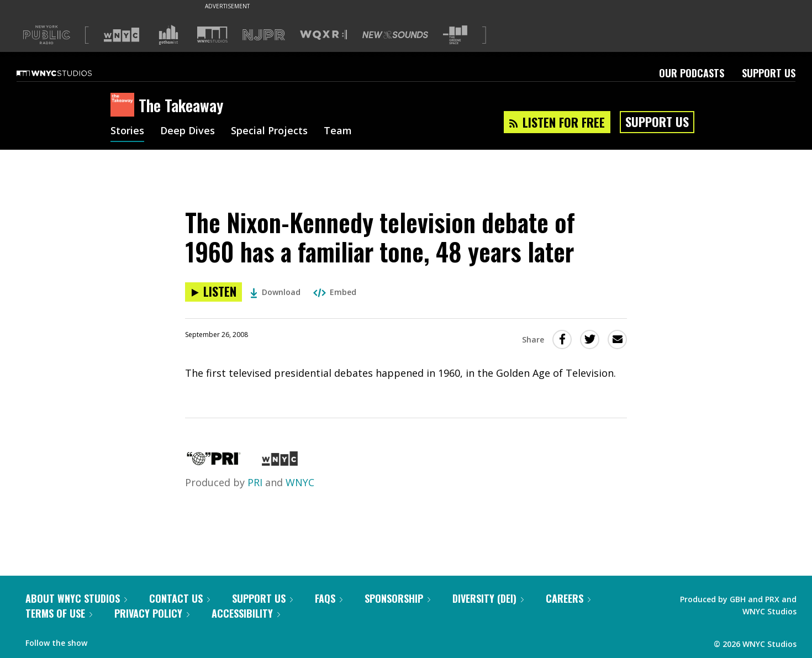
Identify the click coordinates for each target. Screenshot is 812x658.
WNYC (300, 482)
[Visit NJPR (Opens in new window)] (264, 35)
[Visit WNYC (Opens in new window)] (122, 35)
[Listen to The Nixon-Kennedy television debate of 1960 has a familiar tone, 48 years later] (213, 292)
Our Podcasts (692, 73)
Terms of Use (59, 613)
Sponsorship (397, 598)
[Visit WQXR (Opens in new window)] (323, 35)
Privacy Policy (152, 613)
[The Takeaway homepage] (125, 106)
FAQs (329, 598)
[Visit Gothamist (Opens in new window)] (168, 35)
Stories (127, 131)
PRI (255, 482)
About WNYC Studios (76, 598)
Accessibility (246, 613)
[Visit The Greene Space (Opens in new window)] (455, 35)
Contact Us (180, 598)
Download (275, 292)
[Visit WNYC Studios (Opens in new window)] (212, 35)
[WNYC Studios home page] (68, 73)
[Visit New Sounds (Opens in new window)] (395, 35)
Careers (568, 598)
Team (338, 131)
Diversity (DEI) (488, 598)
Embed (335, 292)
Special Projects (269, 131)
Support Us (769, 73)
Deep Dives (188, 131)
